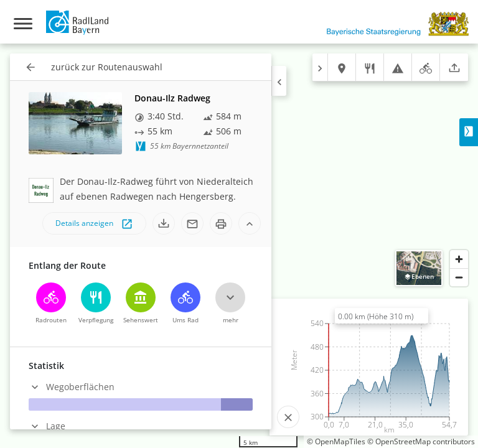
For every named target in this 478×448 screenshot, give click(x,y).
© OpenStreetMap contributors (421, 441)
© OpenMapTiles (336, 441)
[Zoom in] (459, 259)
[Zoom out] (459, 277)
